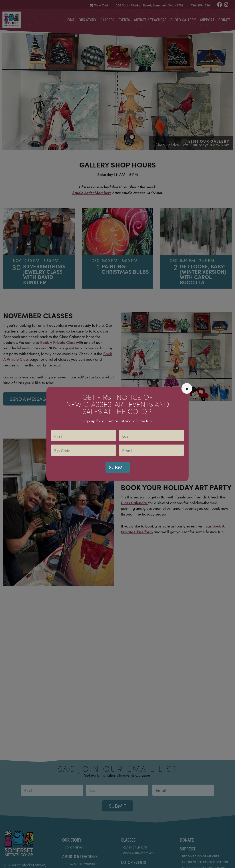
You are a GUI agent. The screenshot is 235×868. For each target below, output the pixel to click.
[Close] (187, 388)
